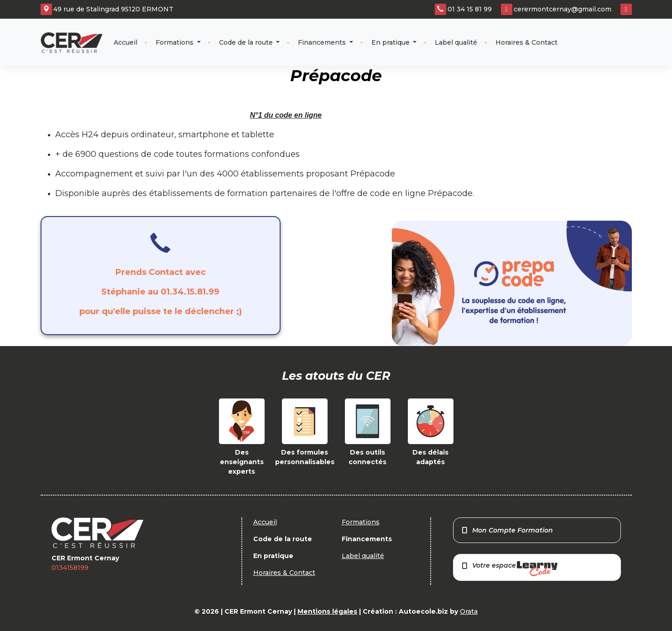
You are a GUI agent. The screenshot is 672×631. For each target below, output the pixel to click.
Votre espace (509, 569)
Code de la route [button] (247, 42)
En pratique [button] (391, 42)
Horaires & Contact (526, 42)
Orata (469, 611)
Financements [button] (323, 42)
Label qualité (456, 42)
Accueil (125, 42)
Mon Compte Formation (507, 530)
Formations (175, 42)
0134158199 (70, 568)
